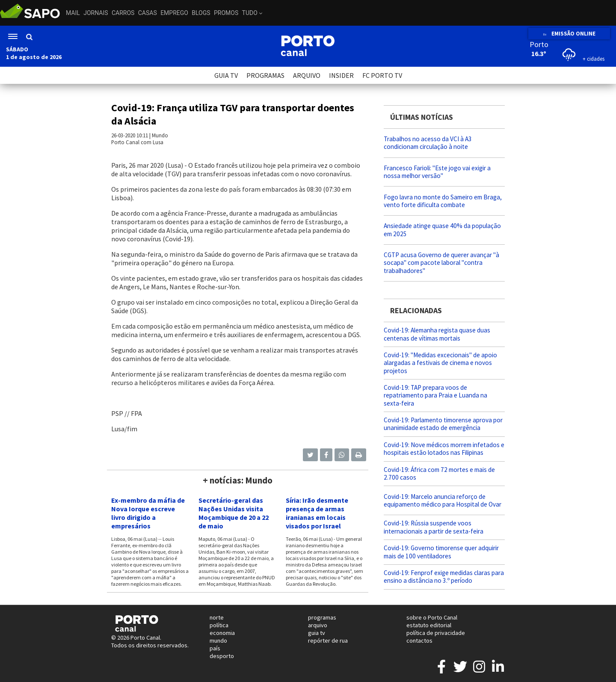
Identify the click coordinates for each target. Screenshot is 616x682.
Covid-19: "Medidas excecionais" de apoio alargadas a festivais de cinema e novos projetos (440, 363)
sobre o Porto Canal (432, 617)
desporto (222, 656)
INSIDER (341, 75)
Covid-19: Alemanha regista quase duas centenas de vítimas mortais (437, 334)
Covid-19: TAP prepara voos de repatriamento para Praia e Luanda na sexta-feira (435, 395)
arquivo (318, 625)
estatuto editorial (429, 625)
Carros (123, 13)
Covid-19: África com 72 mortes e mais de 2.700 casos (439, 473)
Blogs (201, 13)
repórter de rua (328, 640)
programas (322, 617)
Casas (148, 13)
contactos (419, 640)
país (215, 648)
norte (217, 617)
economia (222, 633)
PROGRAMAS (265, 75)
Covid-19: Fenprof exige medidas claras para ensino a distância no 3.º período (444, 577)
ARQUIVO (307, 75)
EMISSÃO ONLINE (569, 34)
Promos (226, 13)
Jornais (96, 13)
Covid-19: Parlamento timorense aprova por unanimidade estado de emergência (443, 424)
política (219, 625)
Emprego (174, 13)
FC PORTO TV (382, 75)
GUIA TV (226, 75)
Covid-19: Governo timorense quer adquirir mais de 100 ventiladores (441, 552)
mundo (218, 640)
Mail (73, 13)
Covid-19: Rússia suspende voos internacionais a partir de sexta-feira (434, 527)
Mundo (160, 135)
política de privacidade (436, 633)
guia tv (317, 633)
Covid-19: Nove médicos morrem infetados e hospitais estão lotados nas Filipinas (444, 449)
